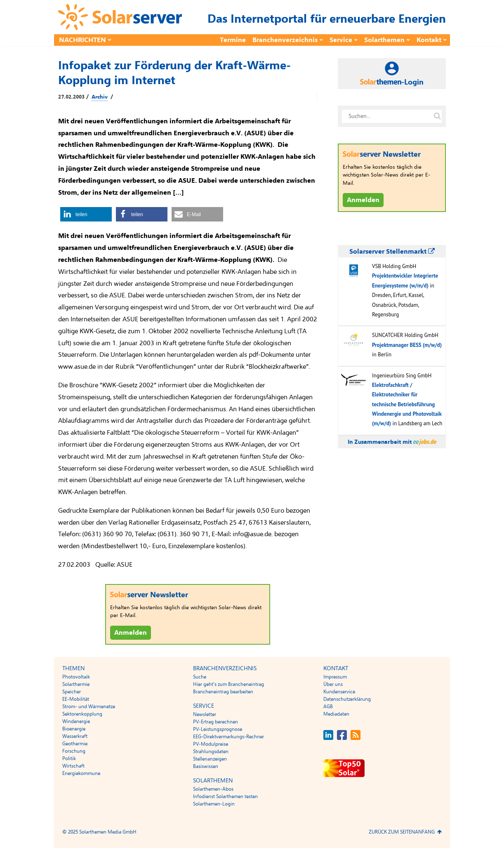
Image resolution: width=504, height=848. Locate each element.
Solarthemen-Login (214, 804)
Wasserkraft (75, 736)
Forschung (74, 751)
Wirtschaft (73, 766)
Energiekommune (81, 773)
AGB (328, 707)
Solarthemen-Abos (213, 789)
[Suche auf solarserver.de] (437, 116)
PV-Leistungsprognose (218, 729)
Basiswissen (206, 766)
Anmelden (131, 633)
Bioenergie (74, 729)
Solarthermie (76, 684)
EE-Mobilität (76, 699)
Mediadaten (336, 714)
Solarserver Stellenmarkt (392, 252)
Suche (200, 677)
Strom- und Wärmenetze (89, 707)
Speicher (72, 692)
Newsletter (205, 714)
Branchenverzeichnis (285, 40)
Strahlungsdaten (211, 751)
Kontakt (429, 40)
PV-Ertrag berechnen (215, 722)
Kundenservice (339, 692)
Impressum (335, 677)
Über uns (333, 684)
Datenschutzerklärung (347, 699)
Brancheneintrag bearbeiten (223, 692)
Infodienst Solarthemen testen (225, 796)
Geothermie (75, 744)
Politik (69, 758)
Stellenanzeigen (210, 759)
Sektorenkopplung (82, 714)
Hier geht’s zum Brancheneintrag (228, 684)
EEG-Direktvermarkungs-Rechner (228, 737)
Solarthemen (384, 40)
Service (341, 40)
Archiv (100, 97)
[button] (86, 214)
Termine (233, 40)
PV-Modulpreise (211, 744)
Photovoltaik (76, 677)
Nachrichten (82, 40)
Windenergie (76, 721)
